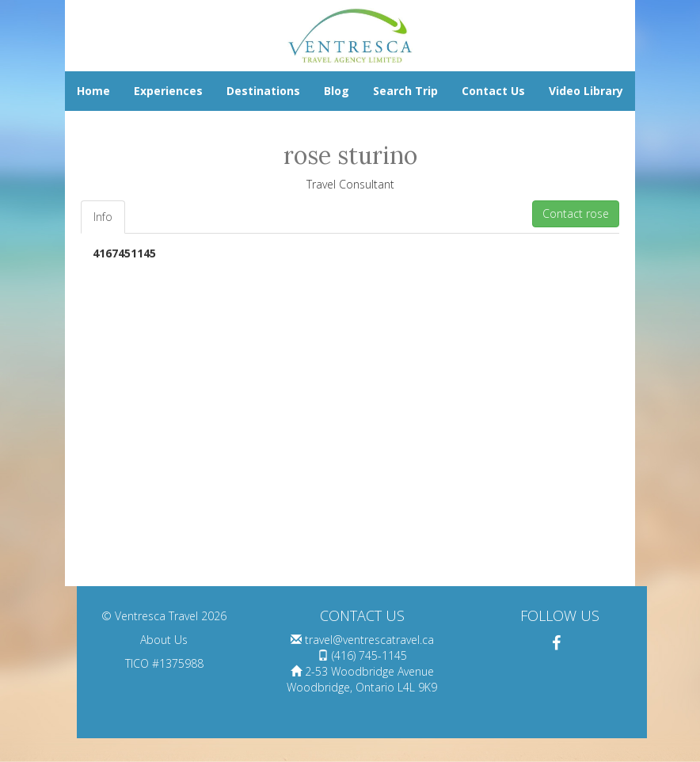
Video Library (586, 91)
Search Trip (405, 91)
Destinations (263, 91)
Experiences (168, 91)
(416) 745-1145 (369, 655)
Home (93, 91)
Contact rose (576, 213)
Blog (337, 91)
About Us (164, 640)
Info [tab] (103, 217)
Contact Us (493, 91)
